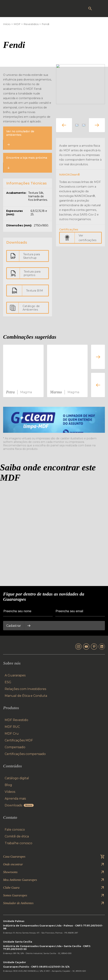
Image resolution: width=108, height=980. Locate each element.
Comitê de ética (17, 836)
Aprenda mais (15, 799)
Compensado (15, 747)
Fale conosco (15, 830)
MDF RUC (12, 727)
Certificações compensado (25, 754)
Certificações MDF (19, 740)
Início (7, 24)
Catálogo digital (17, 778)
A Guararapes (15, 675)
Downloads (19, 805)
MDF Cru (12, 734)
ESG (8, 682)
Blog (8, 785)
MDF (17, 24)
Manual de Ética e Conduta (26, 696)
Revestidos (31, 24)
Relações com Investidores (25, 689)
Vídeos (10, 792)
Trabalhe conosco (18, 843)
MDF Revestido (16, 720)
